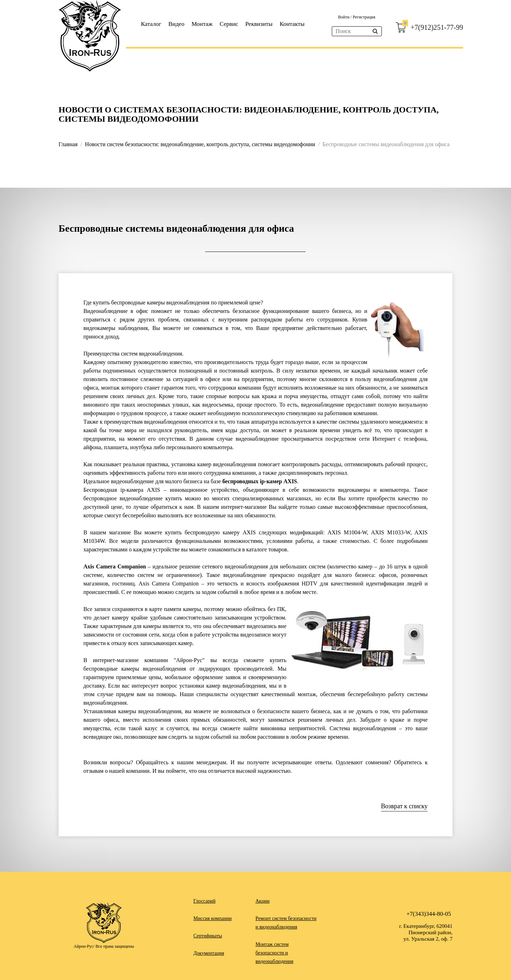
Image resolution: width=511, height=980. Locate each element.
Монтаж (202, 24)
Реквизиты (259, 24)
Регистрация (364, 17)
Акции (262, 901)
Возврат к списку (404, 806)
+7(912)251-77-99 (437, 27)
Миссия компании (213, 918)
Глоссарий (204, 901)
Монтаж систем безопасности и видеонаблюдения (274, 953)
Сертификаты (208, 936)
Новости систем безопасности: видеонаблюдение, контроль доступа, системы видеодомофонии (200, 144)
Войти (344, 17)
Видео (177, 24)
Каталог (151, 24)
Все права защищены (115, 946)
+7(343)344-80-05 (429, 914)
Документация (209, 953)
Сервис (229, 24)
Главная (68, 144)
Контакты (292, 24)
